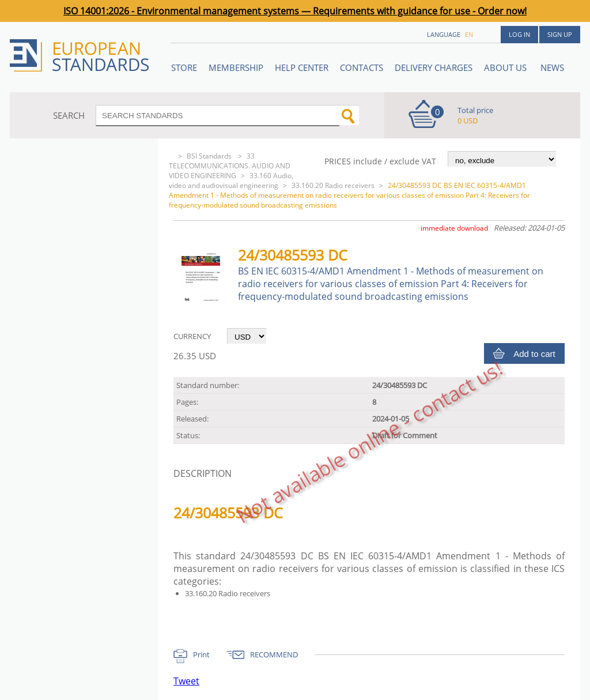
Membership (236, 67)
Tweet (186, 681)
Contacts (362, 67)
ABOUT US (506, 67)
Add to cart (534, 354)
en (469, 34)
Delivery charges (434, 67)
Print (201, 654)
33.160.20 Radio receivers (333, 185)
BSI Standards (210, 156)
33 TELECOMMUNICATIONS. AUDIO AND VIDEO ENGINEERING (230, 166)
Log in (519, 34)
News (552, 67)
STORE (184, 67)
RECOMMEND (274, 654)
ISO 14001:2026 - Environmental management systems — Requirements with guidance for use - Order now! (295, 11)
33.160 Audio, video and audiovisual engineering (231, 180)
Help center (302, 67)
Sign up (560, 34)
